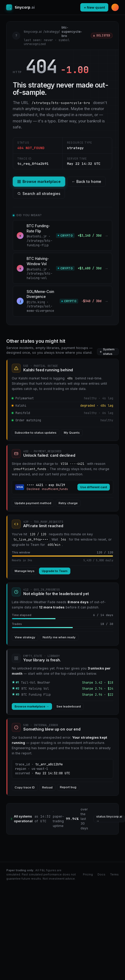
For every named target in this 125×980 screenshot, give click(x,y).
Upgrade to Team (55, 571)
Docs (101, 874)
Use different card (94, 487)
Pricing (88, 874)
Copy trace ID (25, 787)
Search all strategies (39, 194)
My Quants (72, 433)
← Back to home (86, 181)
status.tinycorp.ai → (109, 819)
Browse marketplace (39, 181)
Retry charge (68, 503)
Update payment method (33, 503)
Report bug (68, 787)
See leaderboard (69, 706)
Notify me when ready (59, 637)
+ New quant (94, 7)
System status (107, 352)
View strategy (25, 637)
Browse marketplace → (32, 706)
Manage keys (25, 571)
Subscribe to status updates (36, 433)
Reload (47, 787)
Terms (114, 874)
